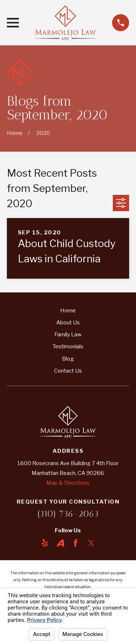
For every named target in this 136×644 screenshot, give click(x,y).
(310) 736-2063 (68, 514)
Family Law (68, 335)
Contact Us (68, 371)
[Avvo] (60, 543)
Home (68, 311)
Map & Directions (68, 483)
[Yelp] (45, 543)
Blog (68, 359)
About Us (68, 323)
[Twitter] (91, 543)
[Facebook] (76, 543)
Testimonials (68, 346)
